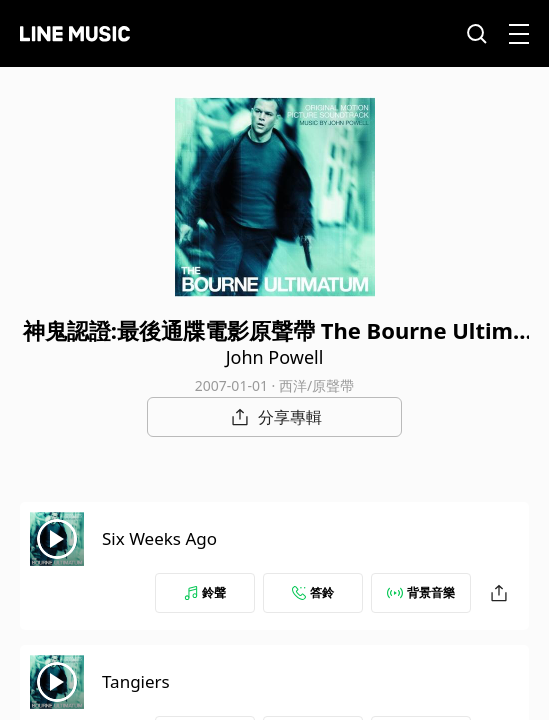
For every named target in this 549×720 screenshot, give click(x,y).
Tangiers (136, 681)
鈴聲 (205, 592)
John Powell (275, 357)
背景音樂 (421, 592)
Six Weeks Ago (159, 538)
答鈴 (313, 592)
